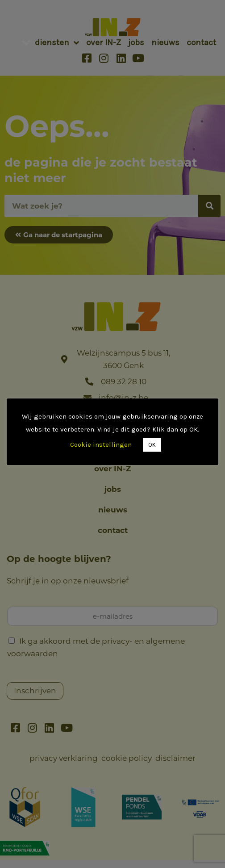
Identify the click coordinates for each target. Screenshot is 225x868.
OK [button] (152, 445)
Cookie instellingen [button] (101, 444)
